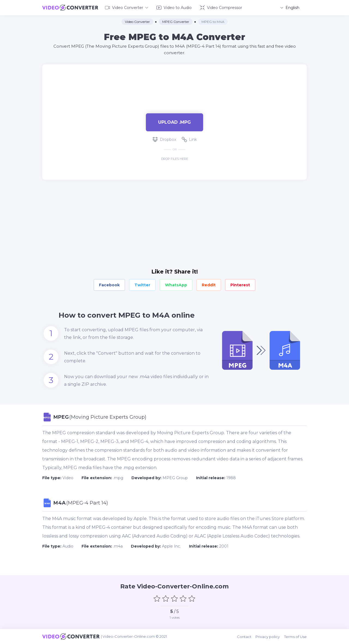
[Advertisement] (174, 82)
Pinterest (240, 285)
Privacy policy (268, 636)
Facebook (109, 285)
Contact (244, 636)
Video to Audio (174, 8)
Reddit (209, 285)
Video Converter (127, 8)
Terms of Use (295, 636)
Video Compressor (221, 8)
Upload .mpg (174, 122)
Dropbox (164, 139)
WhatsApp (176, 285)
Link (189, 139)
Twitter (142, 285)
